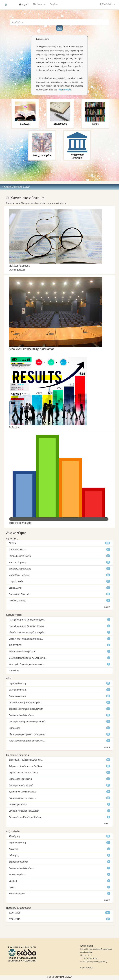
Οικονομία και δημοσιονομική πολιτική (27, 722)
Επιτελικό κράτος (17, 874)
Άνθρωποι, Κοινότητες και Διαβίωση (26, 766)
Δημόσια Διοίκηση (17, 696)
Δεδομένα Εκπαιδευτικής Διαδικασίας (31, 349)
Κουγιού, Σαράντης (18, 562)
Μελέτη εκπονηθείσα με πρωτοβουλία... (28, 658)
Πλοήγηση (39, 4)
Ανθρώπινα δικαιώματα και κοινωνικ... (27, 741)
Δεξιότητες (14, 855)
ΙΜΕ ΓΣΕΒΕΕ (15, 645)
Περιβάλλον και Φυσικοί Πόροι (23, 773)
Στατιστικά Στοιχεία (20, 523)
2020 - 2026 (14, 913)
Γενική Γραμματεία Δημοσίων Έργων (26, 626)
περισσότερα (65, 90)
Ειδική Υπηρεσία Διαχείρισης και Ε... (26, 639)
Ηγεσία (12, 887)
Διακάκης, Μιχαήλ (17, 601)
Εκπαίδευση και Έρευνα (20, 779)
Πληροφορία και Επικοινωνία (22, 798)
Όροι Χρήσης (87, 968)
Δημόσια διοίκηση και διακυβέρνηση (26, 709)
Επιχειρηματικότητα (18, 804)
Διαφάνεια (13, 849)
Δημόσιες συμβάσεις (19, 862)
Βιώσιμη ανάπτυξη (18, 690)
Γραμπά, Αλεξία (16, 581)
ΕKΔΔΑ (69, 977)
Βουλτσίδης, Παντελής (19, 594)
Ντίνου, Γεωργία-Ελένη (20, 556)
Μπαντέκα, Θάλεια (18, 550)
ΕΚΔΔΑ (12, 543)
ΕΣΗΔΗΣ (13, 881)
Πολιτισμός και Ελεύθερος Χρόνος (25, 817)
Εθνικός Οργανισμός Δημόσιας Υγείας (27, 632)
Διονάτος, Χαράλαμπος (20, 569)
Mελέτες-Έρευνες (19, 266)
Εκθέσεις (14, 427)
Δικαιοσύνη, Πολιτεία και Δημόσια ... (26, 760)
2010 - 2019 (14, 919)
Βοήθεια (54, 4)
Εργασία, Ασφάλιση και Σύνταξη (24, 811)
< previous (14, 671)
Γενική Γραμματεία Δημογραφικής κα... (27, 620)
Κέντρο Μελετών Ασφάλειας (22, 652)
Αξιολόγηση (14, 836)
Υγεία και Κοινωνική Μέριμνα (22, 792)
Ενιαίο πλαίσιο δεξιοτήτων (21, 715)
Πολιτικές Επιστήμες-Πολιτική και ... (26, 702)
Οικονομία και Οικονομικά (21, 785)
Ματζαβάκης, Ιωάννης (19, 575)
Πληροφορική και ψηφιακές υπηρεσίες (27, 734)
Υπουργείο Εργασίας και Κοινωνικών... (27, 664)
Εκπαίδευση (14, 728)
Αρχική (24, 4)
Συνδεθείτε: (107, 4)
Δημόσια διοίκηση (17, 683)
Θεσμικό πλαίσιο (17, 894)
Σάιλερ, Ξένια (15, 588)
